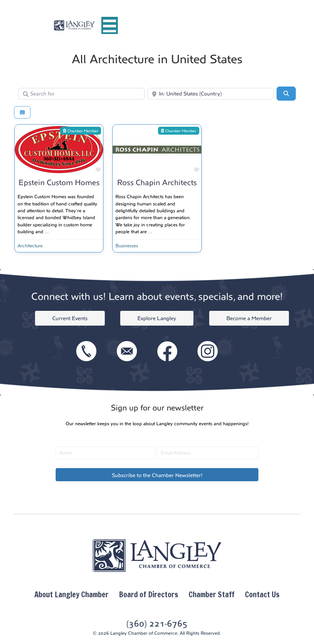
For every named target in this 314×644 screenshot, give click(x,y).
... (47, 232)
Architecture (30, 246)
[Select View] (22, 112)
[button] (157, 475)
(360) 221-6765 (157, 624)
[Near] (211, 94)
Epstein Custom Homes (59, 183)
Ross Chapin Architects (157, 183)
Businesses (127, 246)
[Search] (286, 93)
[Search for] (81, 94)
